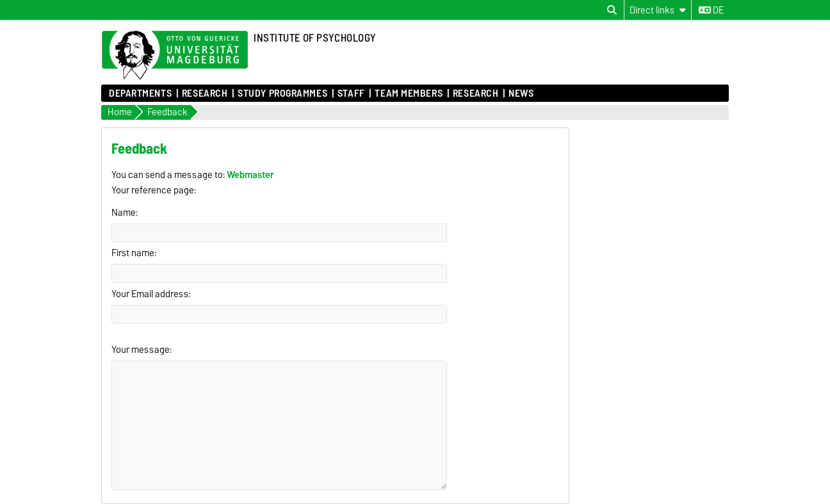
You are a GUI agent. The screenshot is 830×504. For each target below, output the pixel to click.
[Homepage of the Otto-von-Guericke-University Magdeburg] (175, 56)
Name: (125, 213)
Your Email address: (151, 294)
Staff (351, 93)
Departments (140, 93)
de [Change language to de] (711, 10)
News (521, 93)
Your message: (142, 350)
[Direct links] (658, 10)
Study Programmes (282, 93)
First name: (134, 253)
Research (205, 93)
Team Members (409, 93)
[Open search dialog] (612, 10)
